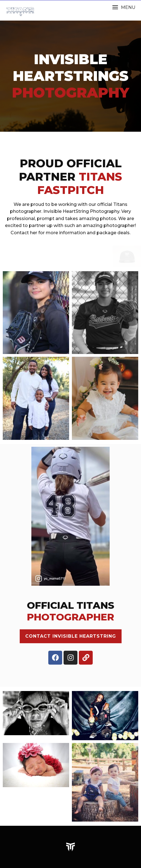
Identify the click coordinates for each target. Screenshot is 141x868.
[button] (124, 7)
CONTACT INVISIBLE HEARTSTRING (71, 636)
